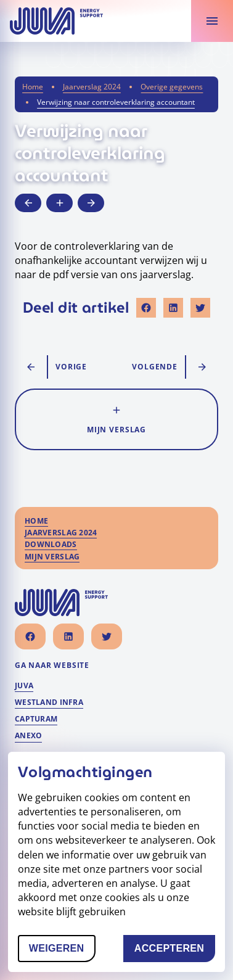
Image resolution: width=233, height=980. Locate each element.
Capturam (36, 719)
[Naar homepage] (56, 21)
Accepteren (175, 951)
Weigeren (62, 951)
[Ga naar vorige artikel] (28, 203)
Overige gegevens (172, 87)
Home (33, 87)
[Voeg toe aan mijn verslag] (59, 203)
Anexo (28, 736)
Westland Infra (49, 702)
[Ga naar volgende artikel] (91, 203)
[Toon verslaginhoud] (212, 21)
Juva (24, 686)
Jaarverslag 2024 (92, 87)
